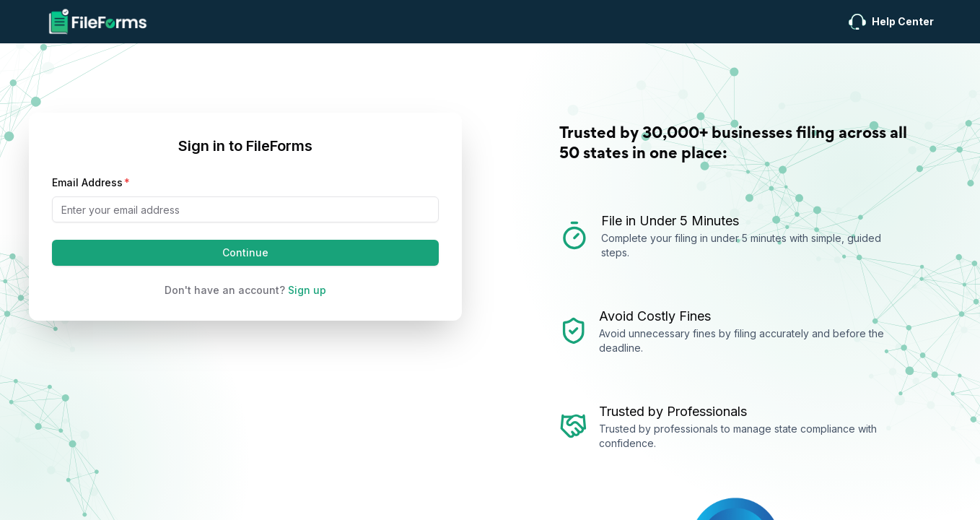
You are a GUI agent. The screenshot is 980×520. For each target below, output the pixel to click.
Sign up (307, 290)
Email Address (87, 182)
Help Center (891, 22)
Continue (245, 252)
